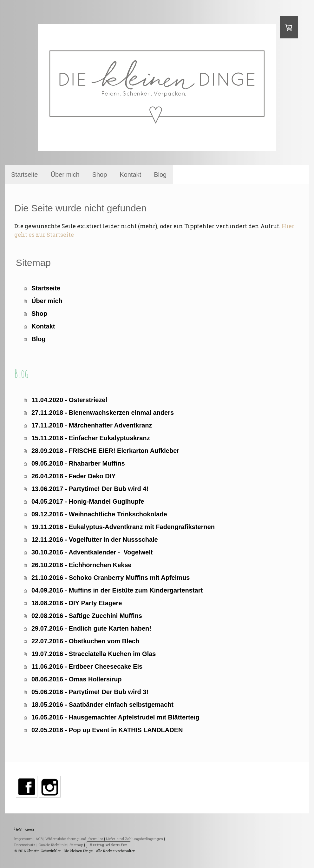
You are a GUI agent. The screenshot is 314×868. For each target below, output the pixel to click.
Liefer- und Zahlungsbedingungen (134, 839)
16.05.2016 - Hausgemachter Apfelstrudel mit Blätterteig (115, 717)
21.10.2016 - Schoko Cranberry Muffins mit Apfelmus (111, 578)
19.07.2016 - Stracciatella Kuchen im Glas (94, 654)
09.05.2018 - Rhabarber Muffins (78, 463)
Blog (160, 175)
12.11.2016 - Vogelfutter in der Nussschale (95, 540)
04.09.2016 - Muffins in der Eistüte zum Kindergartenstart (117, 590)
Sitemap (76, 845)
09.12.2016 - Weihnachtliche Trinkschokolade (99, 514)
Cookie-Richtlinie (52, 845)
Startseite (24, 175)
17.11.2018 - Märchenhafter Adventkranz (92, 425)
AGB (39, 839)
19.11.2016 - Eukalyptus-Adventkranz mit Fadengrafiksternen (123, 527)
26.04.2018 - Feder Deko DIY (74, 476)
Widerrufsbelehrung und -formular (74, 839)
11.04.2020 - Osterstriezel (69, 400)
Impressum (23, 839)
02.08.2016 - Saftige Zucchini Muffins (87, 616)
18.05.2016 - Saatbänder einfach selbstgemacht (102, 705)
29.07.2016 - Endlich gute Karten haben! (91, 628)
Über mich (65, 175)
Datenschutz (25, 845)
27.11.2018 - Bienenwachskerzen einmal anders (103, 413)
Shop (100, 175)
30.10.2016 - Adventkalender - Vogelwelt (92, 552)
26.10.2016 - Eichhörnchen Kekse (82, 565)
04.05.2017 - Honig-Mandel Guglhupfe (88, 501)
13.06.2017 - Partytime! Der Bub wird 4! (90, 489)
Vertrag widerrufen (109, 845)
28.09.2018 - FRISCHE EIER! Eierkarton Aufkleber (105, 451)
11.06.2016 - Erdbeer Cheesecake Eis (87, 666)
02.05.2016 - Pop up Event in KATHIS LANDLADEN (107, 730)
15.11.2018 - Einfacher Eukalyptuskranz (91, 438)
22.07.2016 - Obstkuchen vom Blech (85, 641)
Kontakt (130, 175)
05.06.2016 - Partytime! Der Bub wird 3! (90, 692)
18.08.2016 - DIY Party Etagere (77, 603)
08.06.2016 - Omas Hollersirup (77, 679)
